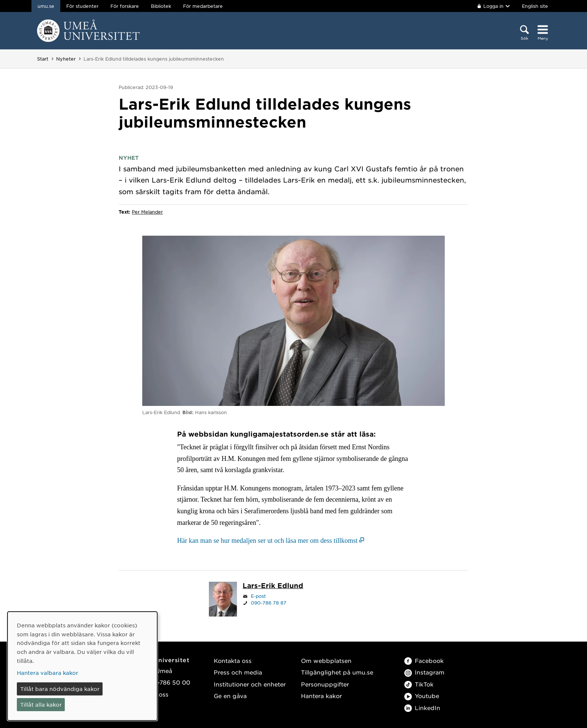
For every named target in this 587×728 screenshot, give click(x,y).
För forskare (125, 6)
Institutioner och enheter (250, 684)
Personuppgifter (325, 684)
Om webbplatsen (326, 660)
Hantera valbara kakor (48, 673)
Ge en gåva (230, 696)
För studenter (82, 6)
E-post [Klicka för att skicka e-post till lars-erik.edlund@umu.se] (258, 596)
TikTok (419, 684)
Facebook (424, 660)
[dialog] (82, 666)
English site (535, 6)
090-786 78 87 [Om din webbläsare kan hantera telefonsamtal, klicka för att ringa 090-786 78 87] (269, 603)
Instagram (424, 672)
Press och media (238, 672)
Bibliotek (161, 6)
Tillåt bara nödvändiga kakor (60, 689)
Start (43, 59)
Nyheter (66, 59)
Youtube (422, 696)
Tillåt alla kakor (41, 704)
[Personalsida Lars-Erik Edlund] (273, 586)
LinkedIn (422, 708)
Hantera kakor (321, 696)
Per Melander (147, 212)
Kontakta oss (233, 660)
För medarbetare (203, 6)
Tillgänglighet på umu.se (337, 672)
